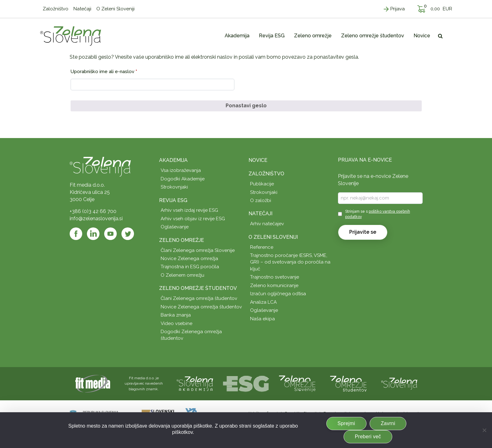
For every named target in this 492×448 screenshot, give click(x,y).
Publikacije (262, 184)
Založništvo (266, 174)
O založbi (261, 200)
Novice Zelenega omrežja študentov (201, 307)
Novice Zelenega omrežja (189, 259)
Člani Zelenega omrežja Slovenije (198, 250)
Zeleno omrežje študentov (198, 288)
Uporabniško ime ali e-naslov (116, 71)
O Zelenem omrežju (182, 275)
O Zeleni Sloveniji (273, 237)
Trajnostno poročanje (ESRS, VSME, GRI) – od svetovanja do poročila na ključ (290, 262)
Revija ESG (173, 200)
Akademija (173, 160)
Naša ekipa (262, 319)
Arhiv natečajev (267, 224)
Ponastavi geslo (246, 106)
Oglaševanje (175, 227)
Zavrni (388, 423)
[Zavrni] (484, 430)
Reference (262, 247)
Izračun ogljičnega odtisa (278, 294)
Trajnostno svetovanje (275, 277)
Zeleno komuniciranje (274, 285)
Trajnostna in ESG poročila (190, 267)
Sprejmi (346, 423)
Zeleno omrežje (182, 240)
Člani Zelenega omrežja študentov (199, 298)
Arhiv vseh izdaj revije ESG (189, 210)
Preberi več (368, 437)
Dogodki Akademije (183, 179)
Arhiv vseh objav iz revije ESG (193, 219)
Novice (258, 160)
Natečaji (260, 213)
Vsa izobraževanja (181, 170)
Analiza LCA (263, 302)
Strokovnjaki (174, 187)
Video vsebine (176, 323)
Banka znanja (176, 315)
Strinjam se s (378, 214)
